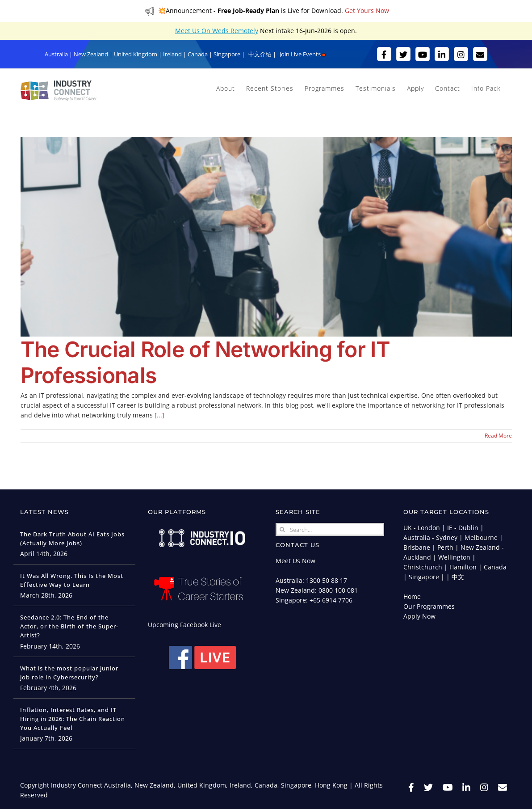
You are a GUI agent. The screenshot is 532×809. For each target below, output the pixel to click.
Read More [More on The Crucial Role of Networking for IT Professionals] (498, 436)
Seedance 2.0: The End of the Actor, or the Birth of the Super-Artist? (69, 626)
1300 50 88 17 (327, 580)
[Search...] (330, 529)
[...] (159, 415)
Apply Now (419, 616)
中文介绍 (260, 54)
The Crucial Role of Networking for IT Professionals (205, 362)
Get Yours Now (367, 11)
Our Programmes (429, 606)
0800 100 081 (338, 590)
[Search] (282, 529)
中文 (458, 577)
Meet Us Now (295, 561)
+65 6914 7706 (331, 600)
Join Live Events (303, 54)
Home (412, 596)
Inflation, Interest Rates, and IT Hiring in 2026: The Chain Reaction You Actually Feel (73, 719)
